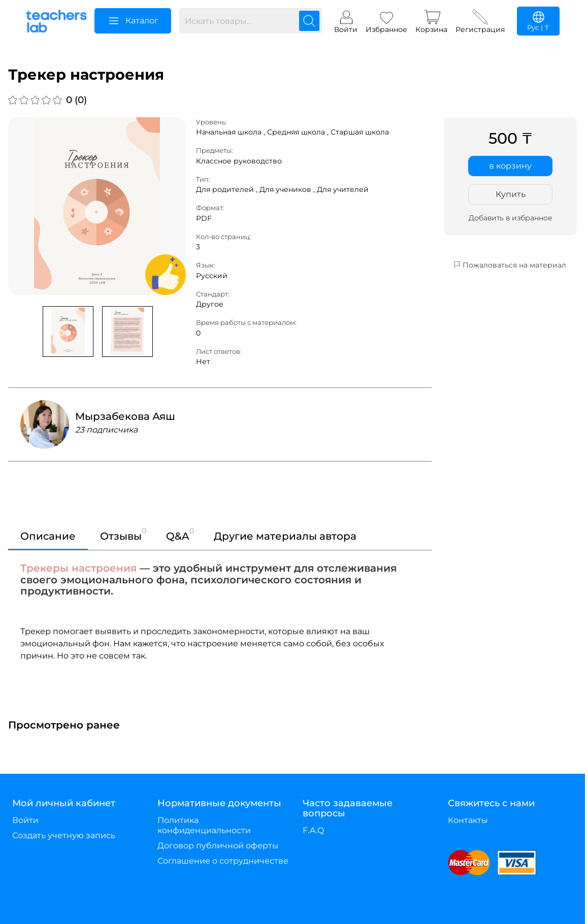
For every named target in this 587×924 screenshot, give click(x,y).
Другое (210, 304)
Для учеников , (288, 189)
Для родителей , (228, 189)
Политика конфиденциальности (204, 825)
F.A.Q (313, 830)
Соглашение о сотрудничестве (223, 861)
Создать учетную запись (64, 835)
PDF (204, 218)
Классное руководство (239, 161)
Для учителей (343, 189)
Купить (511, 194)
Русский (212, 276)
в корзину (510, 166)
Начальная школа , (232, 132)
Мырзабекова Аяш (125, 416)
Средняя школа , (299, 132)
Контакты (468, 820)
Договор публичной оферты (218, 846)
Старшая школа (360, 132)
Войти (25, 820)
